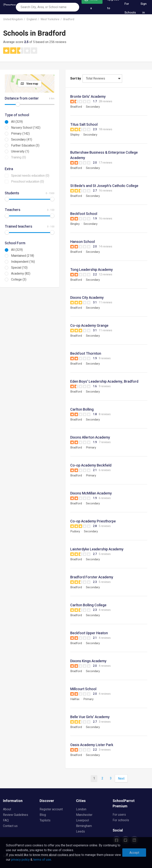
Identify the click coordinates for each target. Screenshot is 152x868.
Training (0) (19, 157)
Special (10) (19, 268)
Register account (51, 809)
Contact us (10, 826)
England (32, 19)
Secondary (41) (22, 140)
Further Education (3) (25, 146)
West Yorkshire (50, 19)
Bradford (69, 19)
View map (32, 84)
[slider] (18, 104)
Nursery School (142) (26, 128)
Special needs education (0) (30, 176)
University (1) (20, 151)
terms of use (42, 860)
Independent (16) (23, 262)
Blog (43, 815)
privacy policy (20, 860)
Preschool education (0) (28, 182)
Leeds (80, 832)
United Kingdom (13, 19)
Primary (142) (20, 134)
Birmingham (84, 826)
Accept (134, 853)
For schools (121, 820)
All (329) (17, 122)
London (81, 809)
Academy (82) (21, 274)
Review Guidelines (16, 815)
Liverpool (82, 820)
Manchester (84, 815)
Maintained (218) (23, 256)
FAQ (6, 820)
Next (121, 779)
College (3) (19, 280)
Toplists (45, 820)
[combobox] (47, 7)
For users (119, 815)
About (7, 809)
